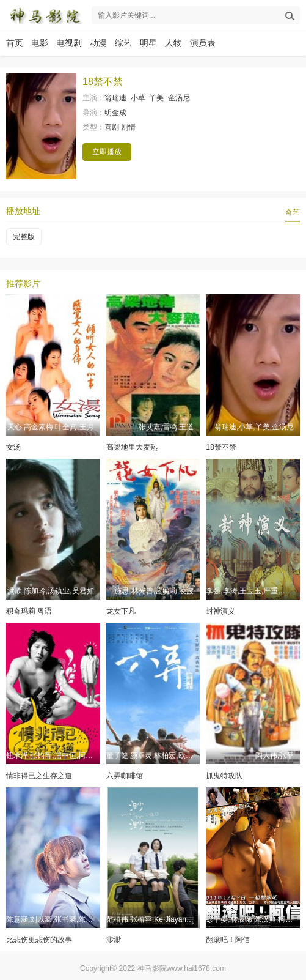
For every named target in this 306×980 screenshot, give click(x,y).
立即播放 (107, 152)
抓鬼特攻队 (224, 776)
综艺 (123, 43)
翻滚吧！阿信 (228, 940)
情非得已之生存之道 (39, 776)
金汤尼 (179, 98)
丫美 (156, 98)
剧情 (128, 127)
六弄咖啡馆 (125, 776)
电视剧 (69, 43)
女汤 (13, 447)
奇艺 (293, 212)
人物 (173, 43)
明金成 (115, 113)
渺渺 (114, 940)
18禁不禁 (221, 447)
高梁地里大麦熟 (132, 447)
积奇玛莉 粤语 (29, 611)
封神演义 (220, 611)
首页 (15, 43)
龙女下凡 (121, 611)
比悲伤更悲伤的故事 (39, 940)
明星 (148, 43)
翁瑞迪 (115, 98)
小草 (138, 98)
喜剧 (112, 127)
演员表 (203, 43)
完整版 (24, 237)
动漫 (98, 43)
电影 (40, 43)
